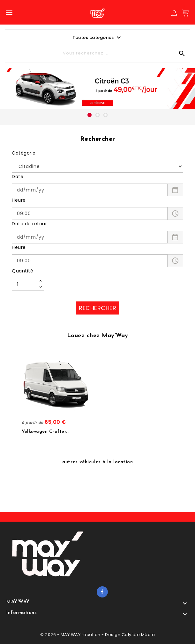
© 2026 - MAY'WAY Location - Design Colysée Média (97, 635)
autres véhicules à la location (97, 462)
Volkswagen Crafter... (46, 432)
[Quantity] (25, 284)
